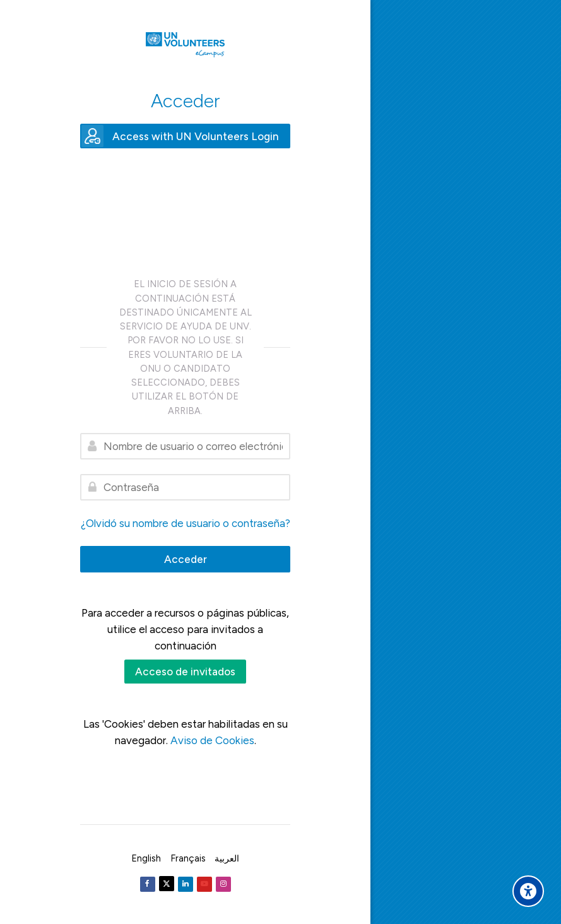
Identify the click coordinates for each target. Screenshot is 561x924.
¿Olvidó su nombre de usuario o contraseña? (186, 523)
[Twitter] (167, 884)
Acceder (186, 559)
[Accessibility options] (528, 891)
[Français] (188, 858)
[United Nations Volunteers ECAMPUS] (185, 45)
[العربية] (227, 858)
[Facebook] (148, 884)
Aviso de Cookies (212, 740)
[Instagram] (223, 884)
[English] (146, 858)
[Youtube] (204, 884)
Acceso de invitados (185, 672)
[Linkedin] (186, 884)
